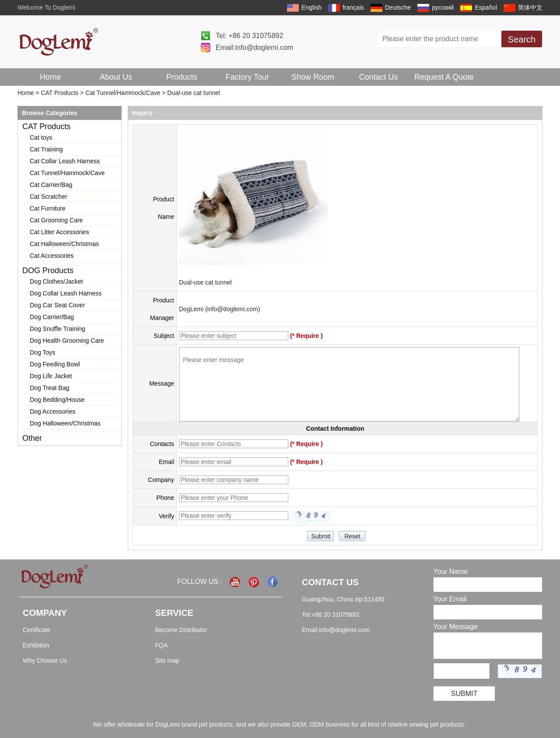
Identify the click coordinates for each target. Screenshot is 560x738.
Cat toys (41, 137)
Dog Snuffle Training (58, 329)
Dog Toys (42, 352)
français (353, 7)
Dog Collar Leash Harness (66, 293)
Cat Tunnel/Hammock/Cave (123, 93)
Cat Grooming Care (56, 220)
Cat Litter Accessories (59, 232)
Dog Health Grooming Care (67, 341)
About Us (116, 77)
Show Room (313, 77)
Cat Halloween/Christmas (64, 244)
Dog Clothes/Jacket (56, 281)
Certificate (37, 630)
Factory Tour (247, 77)
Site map (167, 661)
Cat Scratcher (49, 197)
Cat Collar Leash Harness (65, 161)
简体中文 (530, 7)
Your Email (450, 599)
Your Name (450, 571)
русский (443, 7)
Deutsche (398, 7)
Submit (464, 694)
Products (181, 77)
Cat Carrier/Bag (51, 185)
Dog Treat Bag (49, 388)
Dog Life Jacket (51, 376)
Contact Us (378, 77)
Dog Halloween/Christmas (65, 423)
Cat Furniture (48, 208)
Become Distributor (181, 630)
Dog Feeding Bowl (55, 364)
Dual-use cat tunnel (205, 282)
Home (50, 77)
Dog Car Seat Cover (57, 305)
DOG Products (48, 271)
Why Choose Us (45, 661)
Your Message (455, 627)
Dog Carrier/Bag (52, 317)
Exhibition (36, 645)
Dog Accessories (52, 411)
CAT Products (59, 93)
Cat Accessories (52, 256)
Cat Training (46, 149)
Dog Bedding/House (57, 400)
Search (522, 39)
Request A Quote (444, 77)
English (311, 7)
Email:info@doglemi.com (254, 47)
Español (486, 7)
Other (32, 438)
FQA (162, 645)
